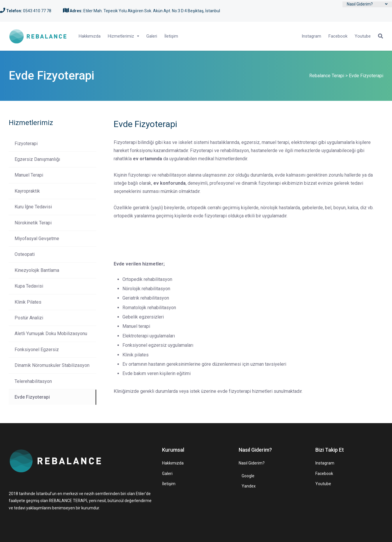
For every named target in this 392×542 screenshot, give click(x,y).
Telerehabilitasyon (33, 381)
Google (248, 476)
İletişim (171, 36)
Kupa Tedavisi (29, 286)
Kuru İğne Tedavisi (33, 207)
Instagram (311, 36)
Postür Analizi (29, 318)
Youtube (363, 36)
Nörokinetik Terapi (33, 223)
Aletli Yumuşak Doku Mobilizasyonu (51, 334)
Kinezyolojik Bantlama (37, 270)
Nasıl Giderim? (360, 4)
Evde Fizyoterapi (32, 397)
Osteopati (25, 254)
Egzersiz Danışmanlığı (37, 159)
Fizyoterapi (26, 144)
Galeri (152, 36)
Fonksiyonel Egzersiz (37, 350)
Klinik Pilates (28, 302)
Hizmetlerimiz (121, 36)
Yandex (249, 486)
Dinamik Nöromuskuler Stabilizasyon (52, 365)
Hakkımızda (90, 36)
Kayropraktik (27, 191)
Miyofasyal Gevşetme (37, 239)
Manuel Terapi (29, 175)
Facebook (338, 36)
